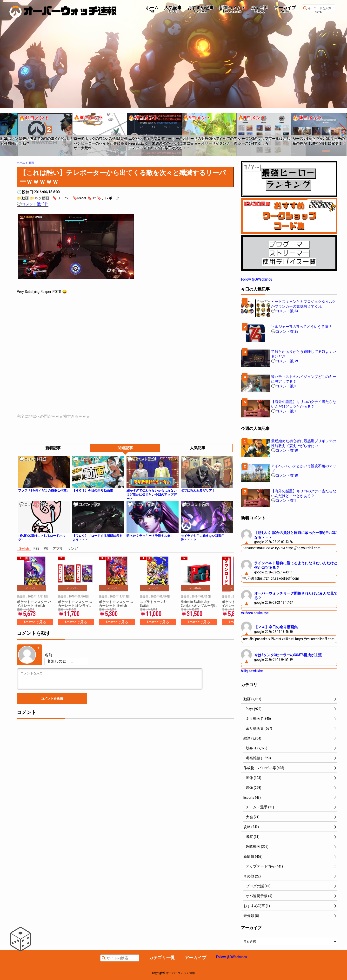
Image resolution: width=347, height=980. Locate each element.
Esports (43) (252, 798)
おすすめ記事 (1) (257, 906)
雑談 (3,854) (252, 738)
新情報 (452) (253, 857)
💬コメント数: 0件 (33, 204)
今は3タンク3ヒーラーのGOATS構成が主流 (288, 655)
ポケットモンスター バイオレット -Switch (34, 604)
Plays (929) (254, 709)
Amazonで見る (35, 622)
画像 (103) (254, 778)
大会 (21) (253, 817)
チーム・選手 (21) (260, 807)
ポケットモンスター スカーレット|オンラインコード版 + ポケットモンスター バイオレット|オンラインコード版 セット (75, 604)
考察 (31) (253, 837)
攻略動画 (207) (257, 847)
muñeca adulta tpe (255, 613)
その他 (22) (252, 876)
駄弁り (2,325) (257, 748)
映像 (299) (254, 788)
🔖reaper (79, 198)
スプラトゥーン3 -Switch (153, 604)
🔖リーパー (62, 198)
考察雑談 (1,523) (258, 758)
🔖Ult (91, 198)
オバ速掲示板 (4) (259, 896)
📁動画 (23, 198)
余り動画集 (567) (259, 728)
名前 (48, 655)
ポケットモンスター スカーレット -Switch (116, 604)
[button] (3, 133)
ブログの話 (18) (258, 886)
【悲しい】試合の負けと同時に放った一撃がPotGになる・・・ (296, 535)
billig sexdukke (252, 671)
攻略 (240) (251, 827)
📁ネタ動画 (39, 198)
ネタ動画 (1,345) (258, 719)
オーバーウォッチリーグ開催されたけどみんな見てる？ (296, 596)
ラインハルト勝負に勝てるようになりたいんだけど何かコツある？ (296, 565)
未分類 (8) (251, 916)
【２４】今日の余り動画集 (276, 627)
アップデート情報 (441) (264, 866)
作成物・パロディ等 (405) (264, 768)
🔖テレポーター (110, 198)
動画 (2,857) (252, 699)
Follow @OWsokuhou (257, 279)
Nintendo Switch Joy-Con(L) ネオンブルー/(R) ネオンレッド (198, 604)
